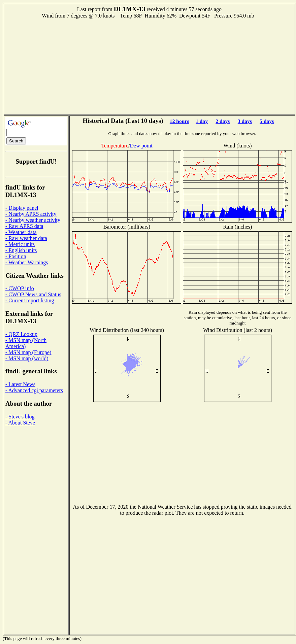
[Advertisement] (150, 66)
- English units (21, 250)
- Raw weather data (26, 238)
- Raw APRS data (24, 226)
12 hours (179, 121)
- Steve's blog (20, 417)
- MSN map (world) (27, 358)
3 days (245, 121)
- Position (16, 256)
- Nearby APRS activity (31, 214)
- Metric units (20, 244)
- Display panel (22, 208)
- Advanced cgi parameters (34, 390)
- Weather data (21, 232)
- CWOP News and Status (33, 294)
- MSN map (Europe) (28, 352)
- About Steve (20, 423)
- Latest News (20, 384)
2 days (223, 121)
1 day (202, 121)
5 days (267, 121)
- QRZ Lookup (21, 334)
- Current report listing (30, 300)
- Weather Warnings (27, 262)
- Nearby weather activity (33, 220)
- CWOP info (20, 288)
